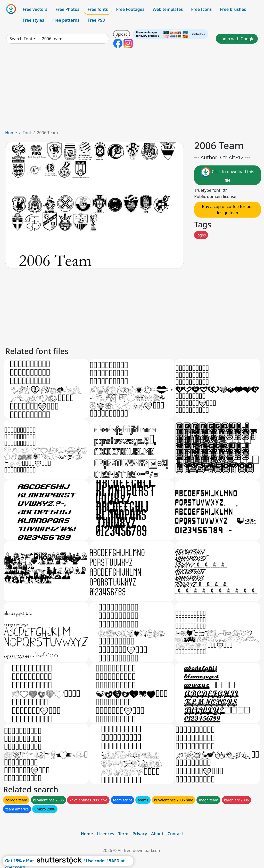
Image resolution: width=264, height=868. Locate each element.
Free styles (33, 20)
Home (11, 133)
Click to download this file (227, 175)
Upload (122, 34)
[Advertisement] (132, 91)
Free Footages (130, 9)
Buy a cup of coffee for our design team (228, 210)
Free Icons (201, 9)
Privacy (140, 834)
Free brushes (233, 9)
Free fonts (98, 9)
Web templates (168, 9)
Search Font (21, 39)
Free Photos (67, 9)
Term (123, 834)
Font (27, 133)
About (157, 834)
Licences (105, 834)
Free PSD (96, 20)
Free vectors (35, 9)
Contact (175, 834)
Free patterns (66, 20)
